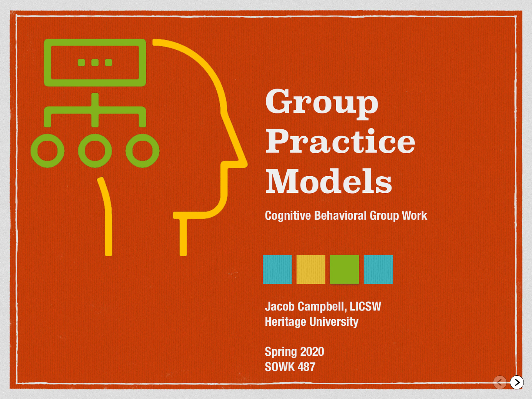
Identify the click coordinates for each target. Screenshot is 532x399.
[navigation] (508, 383)
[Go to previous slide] (500, 382)
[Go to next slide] (517, 382)
